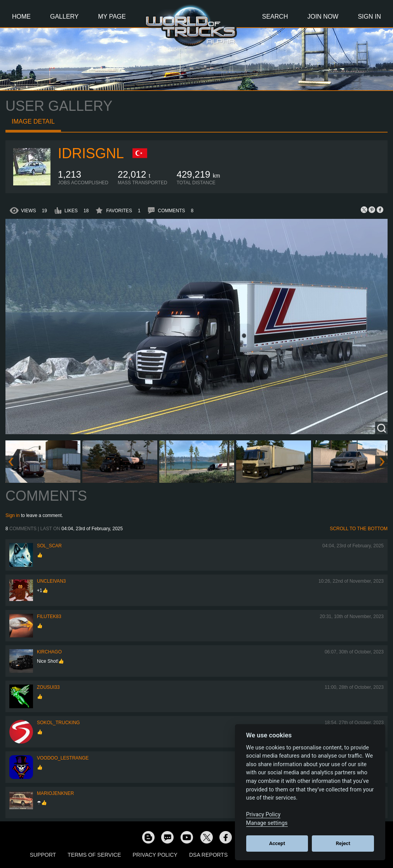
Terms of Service (94, 855)
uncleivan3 (51, 581)
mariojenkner (55, 793)
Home (21, 17)
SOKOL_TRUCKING (58, 723)
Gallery (64, 17)
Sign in (13, 515)
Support (43, 855)
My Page (112, 17)
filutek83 (49, 617)
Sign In (369, 17)
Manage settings (267, 823)
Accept (277, 843)
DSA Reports (208, 855)
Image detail (33, 121)
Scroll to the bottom (359, 529)
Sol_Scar (49, 546)
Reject (343, 843)
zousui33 (48, 687)
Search (275, 17)
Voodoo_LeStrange (63, 758)
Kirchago (49, 652)
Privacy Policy (155, 855)
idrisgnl (91, 153)
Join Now (323, 17)
